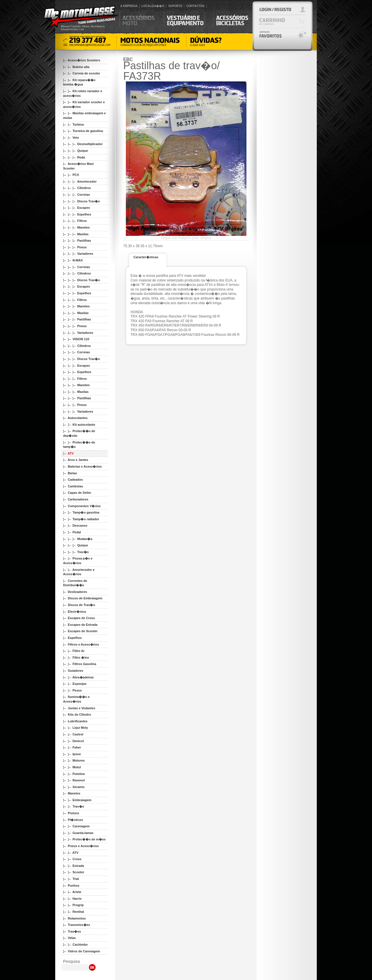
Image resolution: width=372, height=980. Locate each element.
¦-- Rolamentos (74, 918)
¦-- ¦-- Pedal (72, 532)
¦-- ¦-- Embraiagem (77, 800)
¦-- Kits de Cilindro (77, 714)
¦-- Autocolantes (75, 418)
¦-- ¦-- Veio (71, 138)
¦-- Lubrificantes (75, 721)
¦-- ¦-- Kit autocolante (79, 425)
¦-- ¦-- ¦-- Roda (74, 157)
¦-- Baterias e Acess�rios (82, 466)
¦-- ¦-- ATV (71, 853)
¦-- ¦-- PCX (71, 175)
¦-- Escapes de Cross (79, 618)
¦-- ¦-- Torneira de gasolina (83, 131)
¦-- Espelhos (72, 638)
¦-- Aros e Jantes (76, 460)
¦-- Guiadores (73, 671)
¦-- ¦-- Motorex (74, 760)
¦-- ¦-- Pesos (72, 690)
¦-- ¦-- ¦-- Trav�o (76, 552)
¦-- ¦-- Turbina (73, 124)
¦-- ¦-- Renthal (74, 912)
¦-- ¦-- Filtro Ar (74, 651)
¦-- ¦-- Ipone (72, 754)
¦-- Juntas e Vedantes (79, 708)
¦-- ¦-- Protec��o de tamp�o (79, 445)
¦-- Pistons (71, 813)
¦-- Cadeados (73, 480)
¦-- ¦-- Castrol (73, 734)
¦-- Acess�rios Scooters (82, 60)
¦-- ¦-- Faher (72, 747)
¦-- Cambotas (73, 486)
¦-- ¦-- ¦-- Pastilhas (77, 240)
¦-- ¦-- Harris (72, 899)
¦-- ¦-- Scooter (74, 872)
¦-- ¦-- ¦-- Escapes (76, 208)
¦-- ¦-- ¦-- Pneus (75, 247)
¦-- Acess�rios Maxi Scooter (78, 166)
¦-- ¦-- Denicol (73, 741)
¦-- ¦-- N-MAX (73, 260)
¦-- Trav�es (72, 931)
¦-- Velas (69, 938)
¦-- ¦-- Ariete (72, 892)
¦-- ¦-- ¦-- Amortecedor (80, 181)
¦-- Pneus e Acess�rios (81, 846)
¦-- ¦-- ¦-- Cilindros (77, 188)
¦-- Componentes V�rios (82, 506)
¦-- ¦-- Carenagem (76, 826)
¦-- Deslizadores (75, 592)
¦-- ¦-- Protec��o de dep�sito (79, 433)
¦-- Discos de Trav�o (79, 605)
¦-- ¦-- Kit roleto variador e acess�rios (83, 93)
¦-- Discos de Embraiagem (83, 598)
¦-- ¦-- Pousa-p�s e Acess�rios (78, 561)
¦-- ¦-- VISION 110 (76, 339)
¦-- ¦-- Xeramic (74, 787)
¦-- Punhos (71, 885)
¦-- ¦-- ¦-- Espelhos (77, 214)
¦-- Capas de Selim (77, 493)
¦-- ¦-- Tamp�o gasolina (81, 512)
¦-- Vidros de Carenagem (82, 951)
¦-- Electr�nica (75, 612)
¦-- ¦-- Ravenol (74, 780)
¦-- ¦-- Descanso (75, 525)
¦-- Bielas (70, 473)
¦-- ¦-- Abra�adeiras (78, 677)
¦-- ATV (68, 453)
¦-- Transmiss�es (77, 925)
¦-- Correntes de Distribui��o (75, 583)
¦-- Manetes (72, 793)
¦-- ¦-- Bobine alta (76, 67)
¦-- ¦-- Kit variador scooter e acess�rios (84, 104)
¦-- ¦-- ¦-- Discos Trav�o (82, 201)
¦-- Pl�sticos (73, 820)
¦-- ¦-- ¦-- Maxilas (76, 234)
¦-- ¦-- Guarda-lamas (78, 833)
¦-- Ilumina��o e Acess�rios (76, 699)
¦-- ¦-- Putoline (74, 774)
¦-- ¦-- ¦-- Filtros (75, 221)
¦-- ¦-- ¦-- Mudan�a (78, 539)
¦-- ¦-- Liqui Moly (76, 728)
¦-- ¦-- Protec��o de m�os (84, 839)
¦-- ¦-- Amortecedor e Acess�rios (79, 572)
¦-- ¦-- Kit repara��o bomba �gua (79, 82)
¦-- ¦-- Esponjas (75, 684)
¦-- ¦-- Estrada (74, 866)
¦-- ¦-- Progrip (73, 905)
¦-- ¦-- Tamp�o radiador (81, 519)
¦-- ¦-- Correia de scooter (82, 73)
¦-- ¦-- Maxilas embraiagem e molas (84, 115)
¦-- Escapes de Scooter (80, 631)
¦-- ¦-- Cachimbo (75, 945)
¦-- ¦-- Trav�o (74, 806)
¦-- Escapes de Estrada (80, 625)
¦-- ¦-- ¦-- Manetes (76, 227)
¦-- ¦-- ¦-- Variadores (78, 254)
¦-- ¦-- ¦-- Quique (76, 151)
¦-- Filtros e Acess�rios (81, 644)
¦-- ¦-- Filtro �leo (76, 658)
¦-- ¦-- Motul (72, 767)
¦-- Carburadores (76, 499)
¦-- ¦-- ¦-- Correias (76, 195)
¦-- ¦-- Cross (72, 859)
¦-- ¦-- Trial (71, 879)
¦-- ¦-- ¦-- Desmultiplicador (83, 144)
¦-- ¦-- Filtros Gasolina (80, 664)
